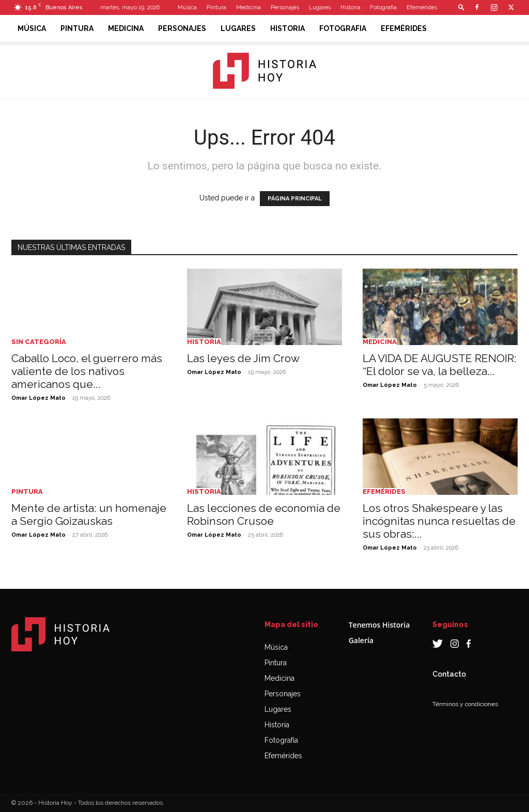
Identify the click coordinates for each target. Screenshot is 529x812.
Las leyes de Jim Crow (243, 358)
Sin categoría (39, 342)
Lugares (320, 7)
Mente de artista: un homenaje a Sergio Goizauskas (89, 514)
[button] (461, 7)
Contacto (449, 674)
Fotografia (383, 7)
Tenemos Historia (379, 625)
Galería (361, 640)
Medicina (248, 7)
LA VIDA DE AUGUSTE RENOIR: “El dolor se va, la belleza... (440, 365)
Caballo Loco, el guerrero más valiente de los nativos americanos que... (87, 371)
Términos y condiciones (465, 704)
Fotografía (281, 740)
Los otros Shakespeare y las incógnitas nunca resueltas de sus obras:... (439, 521)
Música (187, 7)
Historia (351, 7)
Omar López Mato (38, 398)
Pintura (216, 7)
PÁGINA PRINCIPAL (295, 199)
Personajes (285, 7)
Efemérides (422, 7)
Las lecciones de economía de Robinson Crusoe (264, 514)
